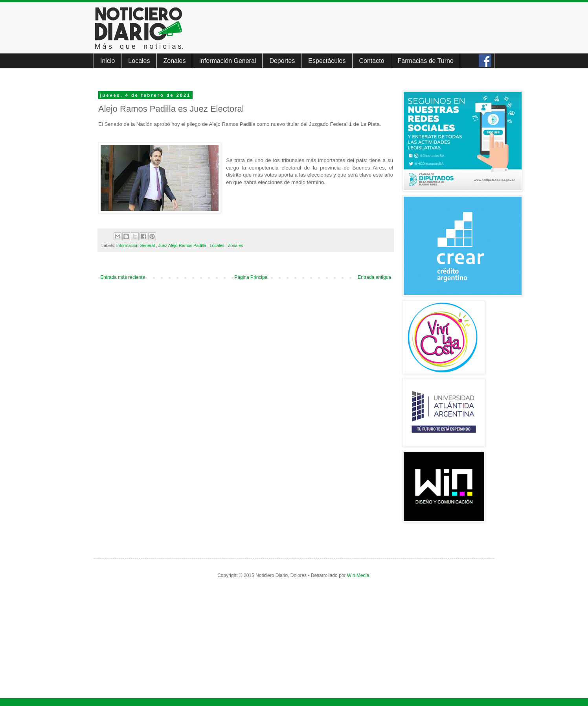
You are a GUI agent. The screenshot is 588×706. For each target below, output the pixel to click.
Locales (139, 61)
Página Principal (251, 277)
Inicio (107, 61)
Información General (227, 61)
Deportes (282, 61)
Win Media (358, 575)
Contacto (372, 61)
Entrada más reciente (123, 277)
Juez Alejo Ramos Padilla (183, 245)
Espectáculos (327, 61)
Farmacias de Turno (426, 61)
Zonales (175, 61)
